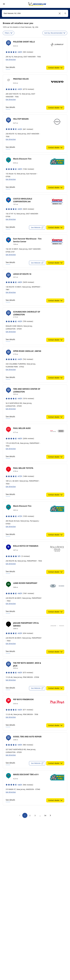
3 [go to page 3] (35, 815)
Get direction (11, 59)
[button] (60, 13)
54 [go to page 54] (45, 815)
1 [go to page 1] (25, 815)
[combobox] (35, 13)
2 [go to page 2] (30, 815)
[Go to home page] (37, 4)
